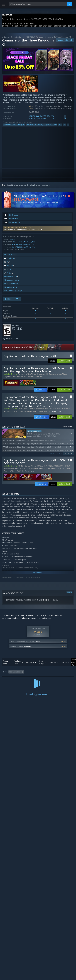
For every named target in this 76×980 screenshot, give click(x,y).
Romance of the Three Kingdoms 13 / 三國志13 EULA (23, 231)
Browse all (67, 428)
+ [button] (68, 126)
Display (64, 664)
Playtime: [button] (62, 674)
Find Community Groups (13, 292)
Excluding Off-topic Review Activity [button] (41, 674)
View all (70, 594)
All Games (5, 39)
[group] (38, 675)
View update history (12, 282)
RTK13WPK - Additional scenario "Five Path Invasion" (39, 410)
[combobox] (38, 4)
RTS (60, 126)
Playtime (53, 664)
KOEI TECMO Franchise (34, 39)
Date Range (42, 664)
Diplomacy (48, 126)
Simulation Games (18, 39)
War (55, 126)
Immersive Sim (31, 126)
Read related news (11, 285)
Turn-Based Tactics (10, 126)
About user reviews (29, 620)
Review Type (6, 664)
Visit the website (11, 256)
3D (65, 126)
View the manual (12, 278)
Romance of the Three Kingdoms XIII (33, 376)
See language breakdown (11, 620)
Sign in (5, 187)
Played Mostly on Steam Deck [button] (13, 677)
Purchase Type (17, 664)
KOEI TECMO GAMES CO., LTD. (42, 118)
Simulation (13, 241)
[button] (38, 230)
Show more (56, 413)
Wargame (21, 126)
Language (30, 664)
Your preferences (44, 620)
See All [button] (68, 455)
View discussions (10, 289)
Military (41, 126)
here (45, 601)
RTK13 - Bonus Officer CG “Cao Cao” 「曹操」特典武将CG (41, 467)
